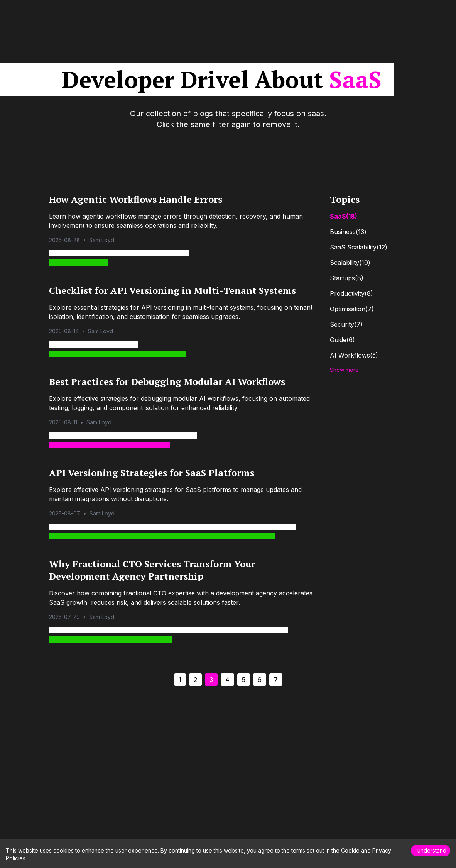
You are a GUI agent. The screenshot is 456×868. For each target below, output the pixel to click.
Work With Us (391, 12)
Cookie (350, 850)
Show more (344, 370)
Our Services (257, 12)
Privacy (382, 850)
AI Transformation (311, 12)
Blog (353, 12)
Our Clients (214, 12)
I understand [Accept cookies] (431, 850)
